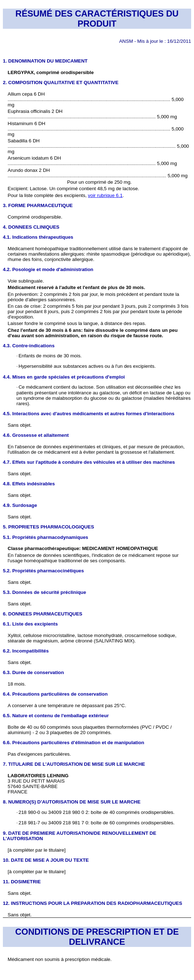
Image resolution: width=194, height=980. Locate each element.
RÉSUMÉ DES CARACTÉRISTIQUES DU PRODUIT (97, 19)
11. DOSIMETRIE (22, 882)
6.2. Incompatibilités (26, 651)
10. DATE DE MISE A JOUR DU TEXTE (46, 860)
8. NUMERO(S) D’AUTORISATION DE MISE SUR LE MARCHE (72, 802)
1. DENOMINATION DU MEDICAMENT (45, 61)
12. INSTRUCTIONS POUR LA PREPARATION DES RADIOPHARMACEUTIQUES (93, 903)
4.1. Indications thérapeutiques (38, 237)
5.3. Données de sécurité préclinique (44, 592)
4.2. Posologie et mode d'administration (48, 269)
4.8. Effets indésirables (29, 484)
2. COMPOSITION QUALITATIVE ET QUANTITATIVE (61, 83)
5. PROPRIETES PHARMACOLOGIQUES (48, 527)
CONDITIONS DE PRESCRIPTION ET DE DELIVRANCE (97, 937)
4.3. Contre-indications (29, 346)
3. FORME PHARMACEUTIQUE (38, 205)
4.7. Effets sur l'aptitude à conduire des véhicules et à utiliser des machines (89, 462)
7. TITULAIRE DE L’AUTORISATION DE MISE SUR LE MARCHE (74, 764)
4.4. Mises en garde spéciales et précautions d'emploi (64, 377)
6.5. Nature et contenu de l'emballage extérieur (56, 716)
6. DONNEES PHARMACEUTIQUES (43, 614)
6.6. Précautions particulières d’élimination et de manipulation (74, 743)
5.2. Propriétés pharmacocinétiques (43, 571)
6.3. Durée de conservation (33, 672)
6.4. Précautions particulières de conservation (55, 694)
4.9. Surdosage (20, 505)
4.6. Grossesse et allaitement (36, 435)
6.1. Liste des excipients (30, 624)
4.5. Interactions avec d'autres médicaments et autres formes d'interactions (89, 414)
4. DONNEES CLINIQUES (31, 227)
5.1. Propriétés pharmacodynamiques (46, 537)
